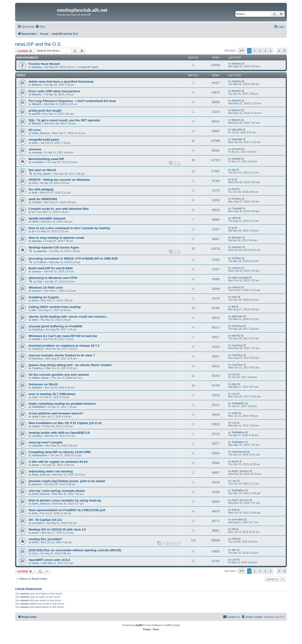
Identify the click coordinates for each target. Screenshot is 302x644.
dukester (37, 241)
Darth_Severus (41, 133)
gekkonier (237, 316)
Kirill (35, 193)
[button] (242, 51)
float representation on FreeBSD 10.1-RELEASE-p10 (67, 510)
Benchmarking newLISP (46, 159)
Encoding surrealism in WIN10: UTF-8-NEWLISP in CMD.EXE (73, 259)
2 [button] (254, 51)
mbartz (36, 426)
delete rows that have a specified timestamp (61, 82)
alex (234, 550)
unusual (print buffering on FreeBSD (55, 326)
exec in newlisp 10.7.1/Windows (52, 394)
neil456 (36, 339)
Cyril (35, 397)
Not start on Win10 (42, 170)
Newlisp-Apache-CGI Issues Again (54, 247)
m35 (35, 183)
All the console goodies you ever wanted (59, 375)
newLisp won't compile (46, 442)
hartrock (37, 484)
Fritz (40, 282)
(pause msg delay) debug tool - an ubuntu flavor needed (70, 365)
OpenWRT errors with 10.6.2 (49, 560)
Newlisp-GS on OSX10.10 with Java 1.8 (57, 529)
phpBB (139, 625)
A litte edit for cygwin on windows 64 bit (58, 462)
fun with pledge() (41, 189)
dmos (35, 300)
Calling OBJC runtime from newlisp (55, 307)
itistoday (37, 67)
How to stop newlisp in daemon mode (56, 238)
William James (40, 378)
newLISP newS (89, 67)
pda (234, 170)
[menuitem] (40, 27)
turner (36, 533)
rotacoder (38, 446)
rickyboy (236, 81)
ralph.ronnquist (240, 278)
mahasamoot (40, 455)
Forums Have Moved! (44, 64)
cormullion (38, 162)
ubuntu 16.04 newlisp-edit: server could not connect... (68, 317)
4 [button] (265, 51)
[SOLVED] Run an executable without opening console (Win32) (75, 550)
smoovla (35, 149)
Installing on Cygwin (44, 297)
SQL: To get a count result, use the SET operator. (65, 120)
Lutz (234, 374)
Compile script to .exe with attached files (59, 209)
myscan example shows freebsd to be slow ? (62, 355)
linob (35, 320)
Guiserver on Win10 (43, 384)
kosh (35, 143)
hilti (234, 529)
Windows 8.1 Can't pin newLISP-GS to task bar (63, 336)
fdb (34, 310)
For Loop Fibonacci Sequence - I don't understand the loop (72, 101)
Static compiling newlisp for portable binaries (62, 404)
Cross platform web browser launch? (56, 413)
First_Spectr (44, 174)
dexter (36, 465)
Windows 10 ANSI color (46, 288)
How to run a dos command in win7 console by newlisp (69, 228)
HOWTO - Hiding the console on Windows (59, 180)
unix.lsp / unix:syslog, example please (57, 491)
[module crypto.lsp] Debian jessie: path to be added (67, 481)
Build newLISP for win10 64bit (51, 268)
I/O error (35, 130)
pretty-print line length (45, 111)
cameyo (37, 271)
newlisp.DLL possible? (45, 539)
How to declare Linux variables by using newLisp (65, 500)
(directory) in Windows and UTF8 (53, 278)
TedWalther (39, 407)
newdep (236, 159)
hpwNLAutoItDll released (47, 218)
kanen (36, 563)
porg (234, 384)
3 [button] (260, 51)
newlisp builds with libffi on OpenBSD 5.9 (59, 433)
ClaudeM (237, 208)
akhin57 (236, 336)
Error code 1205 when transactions (54, 91)
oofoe (35, 417)
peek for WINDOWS (43, 199)
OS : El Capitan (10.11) (45, 520)
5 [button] (271, 51)
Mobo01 (37, 85)
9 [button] (279, 51)
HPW (35, 222)
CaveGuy (38, 329)
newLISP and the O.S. (38, 44)
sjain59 (36, 114)
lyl (233, 179)
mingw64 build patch (44, 140)
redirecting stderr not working (51, 471)
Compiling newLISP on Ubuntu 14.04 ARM (59, 452)
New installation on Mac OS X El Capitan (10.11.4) (65, 423)
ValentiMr (237, 130)
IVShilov (37, 202)
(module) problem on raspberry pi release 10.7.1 (64, 346)
